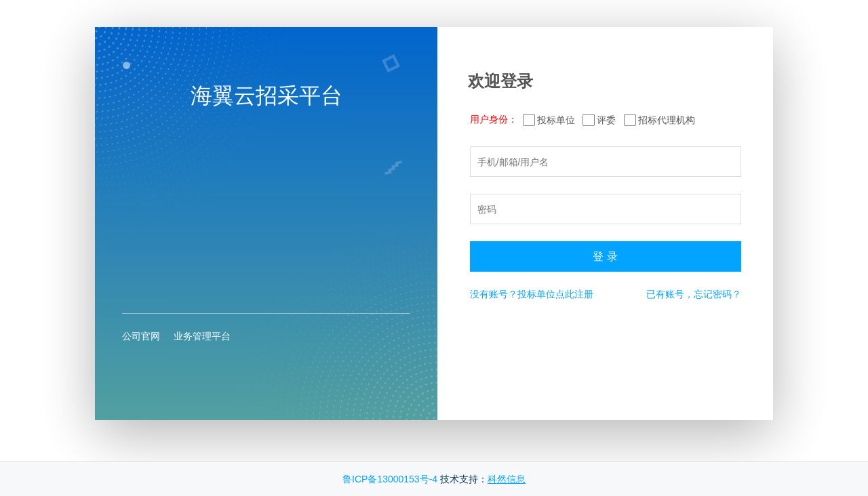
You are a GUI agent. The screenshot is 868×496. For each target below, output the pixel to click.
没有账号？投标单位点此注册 (532, 294)
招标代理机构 (667, 120)
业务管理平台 (202, 336)
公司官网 (141, 336)
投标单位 (556, 120)
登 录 (605, 256)
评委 (606, 120)
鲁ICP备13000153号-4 (390, 479)
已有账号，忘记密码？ (694, 294)
